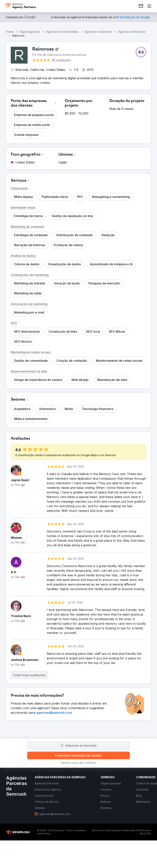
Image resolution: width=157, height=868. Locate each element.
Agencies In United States (62, 32)
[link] (141, 6)
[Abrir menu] (149, 6)
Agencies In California (98, 32)
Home (10, 32)
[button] (141, 52)
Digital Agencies (30, 32)
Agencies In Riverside (132, 32)
